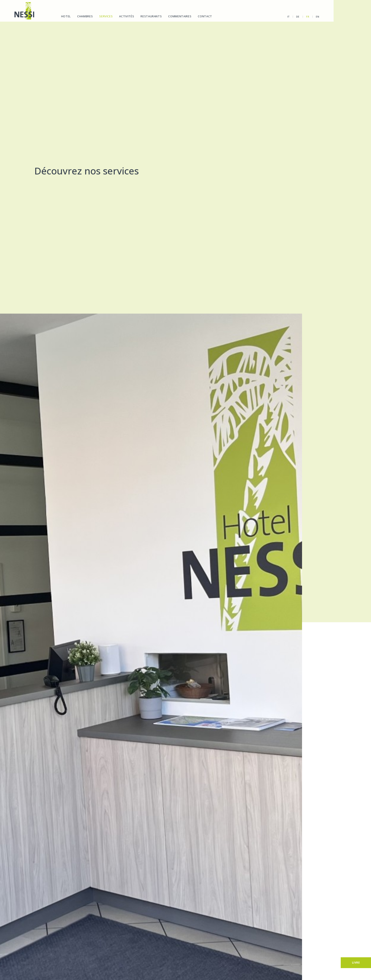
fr (290, 17)
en (300, 17)
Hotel (65, 16)
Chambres (84, 16)
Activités (126, 16)
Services (105, 16)
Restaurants (150, 16)
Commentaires (179, 16)
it (271, 17)
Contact (204, 16)
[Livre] (356, 963)
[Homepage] (23, 11)
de (280, 17)
